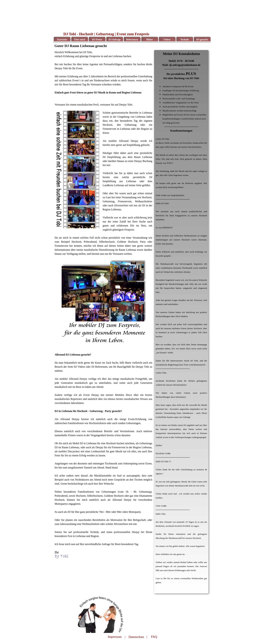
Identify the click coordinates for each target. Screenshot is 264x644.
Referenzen (132, 39)
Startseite (62, 39)
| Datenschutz (134, 637)
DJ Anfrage (114, 39)
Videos (167, 39)
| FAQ (152, 637)
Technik (185, 39)
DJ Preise (97, 39)
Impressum (115, 637)
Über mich (79, 39)
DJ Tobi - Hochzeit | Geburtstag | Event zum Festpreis (106, 34)
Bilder (150, 39)
